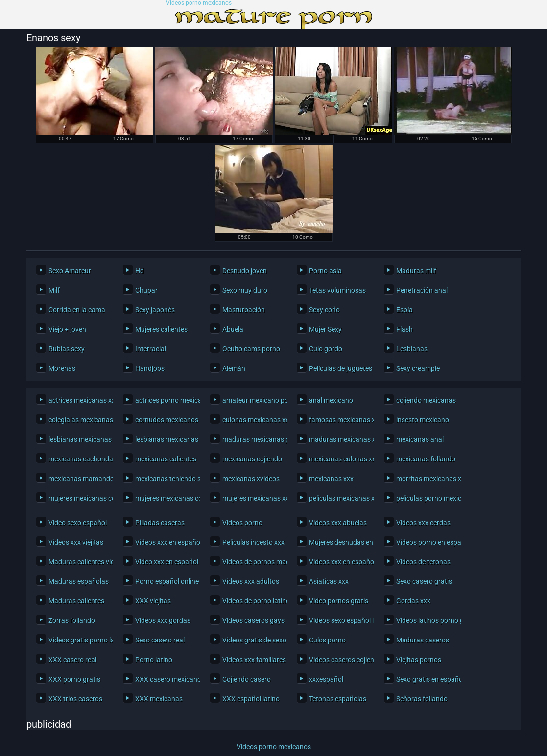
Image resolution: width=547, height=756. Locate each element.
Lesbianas (412, 349)
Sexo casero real (160, 640)
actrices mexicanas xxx (79, 400)
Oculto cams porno (251, 349)
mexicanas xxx (331, 479)
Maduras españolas (79, 581)
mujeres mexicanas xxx (252, 498)
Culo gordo (326, 349)
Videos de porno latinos (252, 601)
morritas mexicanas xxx (426, 479)
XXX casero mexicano (165, 679)
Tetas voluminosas (337, 290)
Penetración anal (422, 290)
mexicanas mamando (79, 479)
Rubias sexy (67, 349)
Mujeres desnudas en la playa (339, 542)
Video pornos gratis (339, 601)
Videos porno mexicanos (199, 3)
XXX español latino (251, 699)
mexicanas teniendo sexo (165, 479)
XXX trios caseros (75, 699)
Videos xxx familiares (252, 660)
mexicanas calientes (165, 459)
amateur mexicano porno (252, 400)
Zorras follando (72, 620)
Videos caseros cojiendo (339, 660)
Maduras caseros (423, 640)
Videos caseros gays (252, 620)
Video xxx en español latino (165, 562)
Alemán (234, 368)
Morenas (62, 368)
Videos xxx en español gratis (165, 542)
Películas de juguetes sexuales (339, 368)
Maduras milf (416, 271)
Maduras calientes (76, 601)
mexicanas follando (426, 459)
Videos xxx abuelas (338, 523)
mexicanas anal (420, 439)
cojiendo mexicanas (426, 400)
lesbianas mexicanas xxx (165, 439)
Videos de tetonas (423, 562)
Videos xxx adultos (251, 581)
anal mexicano (331, 400)
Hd (140, 271)
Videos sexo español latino (339, 620)
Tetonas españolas (338, 699)
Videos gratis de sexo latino (252, 640)
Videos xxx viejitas (76, 542)
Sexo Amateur (70, 271)
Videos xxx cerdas (423, 523)
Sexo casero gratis (424, 581)
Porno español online (165, 581)
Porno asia (325, 271)
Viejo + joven (67, 329)
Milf (54, 290)
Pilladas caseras (160, 523)
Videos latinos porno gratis (426, 620)
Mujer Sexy (325, 329)
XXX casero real (72, 660)
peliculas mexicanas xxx (339, 498)
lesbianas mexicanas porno (79, 439)
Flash (404, 329)
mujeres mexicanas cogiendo (79, 498)
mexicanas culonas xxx (339, 459)
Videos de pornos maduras (252, 562)
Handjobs (150, 368)
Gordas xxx (413, 601)
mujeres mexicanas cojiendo (165, 498)
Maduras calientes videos (79, 562)
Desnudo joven (245, 271)
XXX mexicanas (159, 699)
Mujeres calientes (161, 329)
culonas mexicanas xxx (252, 420)
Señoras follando (422, 699)
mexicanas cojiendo (252, 459)
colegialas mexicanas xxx (79, 420)
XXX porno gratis (74, 679)
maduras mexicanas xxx (339, 439)
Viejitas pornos (419, 660)
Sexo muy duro (245, 290)
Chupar (146, 290)
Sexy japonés (155, 310)
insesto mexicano (423, 420)
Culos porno (327, 640)
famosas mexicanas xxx (339, 420)
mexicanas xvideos (251, 479)
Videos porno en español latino (426, 542)
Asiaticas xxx (329, 581)
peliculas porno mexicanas (426, 498)
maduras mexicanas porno (252, 439)
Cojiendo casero (247, 679)
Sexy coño (324, 310)
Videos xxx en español (339, 562)
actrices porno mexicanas (165, 400)
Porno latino (154, 660)
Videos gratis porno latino (79, 640)
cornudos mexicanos (165, 420)
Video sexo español (78, 523)
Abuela (233, 329)
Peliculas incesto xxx (252, 542)
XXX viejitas (153, 601)
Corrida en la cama (77, 310)
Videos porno (242, 523)
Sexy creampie (418, 368)
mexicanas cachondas (79, 459)
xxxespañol (326, 679)
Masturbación (244, 310)
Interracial (151, 349)
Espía (404, 310)
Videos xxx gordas (163, 620)
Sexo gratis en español (426, 679)
